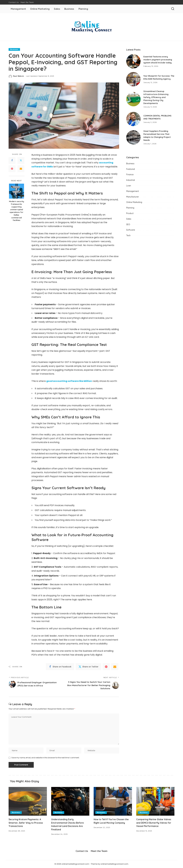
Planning (130, 208)
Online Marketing (134, 202)
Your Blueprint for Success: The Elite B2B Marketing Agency (157, 77)
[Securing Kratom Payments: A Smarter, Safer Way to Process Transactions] (28, 802)
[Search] (173, 9)
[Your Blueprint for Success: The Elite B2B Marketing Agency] (133, 79)
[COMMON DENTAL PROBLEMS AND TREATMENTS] (133, 119)
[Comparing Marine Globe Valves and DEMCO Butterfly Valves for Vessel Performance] (155, 802)
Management (133, 191)
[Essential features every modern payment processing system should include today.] (133, 61)
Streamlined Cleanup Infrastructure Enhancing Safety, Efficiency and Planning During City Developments (156, 97)
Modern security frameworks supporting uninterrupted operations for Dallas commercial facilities (17, 211)
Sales (129, 219)
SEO (128, 224)
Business (14, 49)
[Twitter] (21, 161)
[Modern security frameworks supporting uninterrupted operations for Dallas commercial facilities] (17, 191)
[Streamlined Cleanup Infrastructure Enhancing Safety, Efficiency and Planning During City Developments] (133, 99)
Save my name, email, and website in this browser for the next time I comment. (45, 758)
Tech (128, 235)
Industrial (131, 180)
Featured (131, 169)
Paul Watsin (19, 76)
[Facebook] (12, 161)
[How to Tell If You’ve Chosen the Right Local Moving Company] (113, 802)
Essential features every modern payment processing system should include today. (158, 60)
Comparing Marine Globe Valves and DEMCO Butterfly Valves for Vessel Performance (154, 823)
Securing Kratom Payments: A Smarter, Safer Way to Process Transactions (26, 823)
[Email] (21, 169)
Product (130, 213)
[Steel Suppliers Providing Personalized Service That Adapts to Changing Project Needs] (133, 137)
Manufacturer (133, 197)
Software (131, 230)
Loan (129, 186)
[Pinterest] (12, 169)
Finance (130, 175)
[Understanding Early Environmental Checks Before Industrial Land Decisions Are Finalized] (70, 802)
